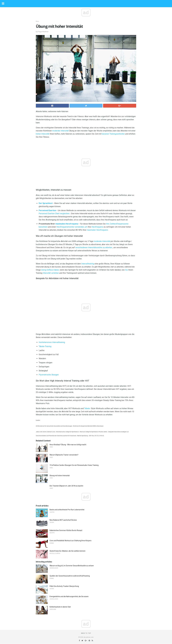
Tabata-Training (45, 346)
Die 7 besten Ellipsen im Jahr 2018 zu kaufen (66, 486)
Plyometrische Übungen (49, 375)
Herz (37, 21)
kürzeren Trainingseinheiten (113, 134)
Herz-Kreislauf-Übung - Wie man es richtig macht (68, 445)
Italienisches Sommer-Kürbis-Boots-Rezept (66, 530)
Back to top (86, 633)
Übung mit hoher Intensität (60, 476)
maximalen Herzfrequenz (67, 224)
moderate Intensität (60, 131)
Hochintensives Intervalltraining (52, 342)
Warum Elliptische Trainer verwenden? (64, 455)
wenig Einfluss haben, (50, 270)
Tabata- (87, 408)
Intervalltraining (88, 264)
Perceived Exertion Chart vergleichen (54, 214)
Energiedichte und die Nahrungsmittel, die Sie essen (69, 596)
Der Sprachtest (46, 203)
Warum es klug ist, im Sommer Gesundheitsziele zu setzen (72, 566)
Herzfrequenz (97, 227)
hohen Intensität (43, 134)
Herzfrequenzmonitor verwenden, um (72, 227)
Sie (126, 270)
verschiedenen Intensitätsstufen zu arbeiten (94, 247)
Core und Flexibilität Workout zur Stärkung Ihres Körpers (70, 541)
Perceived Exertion (47, 210)
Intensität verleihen (51, 273)
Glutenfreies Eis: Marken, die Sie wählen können (67, 551)
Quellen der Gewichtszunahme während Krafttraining (70, 576)
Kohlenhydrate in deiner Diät (60, 607)
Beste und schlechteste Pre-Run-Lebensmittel (67, 510)
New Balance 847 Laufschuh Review (63, 520)
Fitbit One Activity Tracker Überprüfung (64, 586)
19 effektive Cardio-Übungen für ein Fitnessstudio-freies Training (74, 465)
